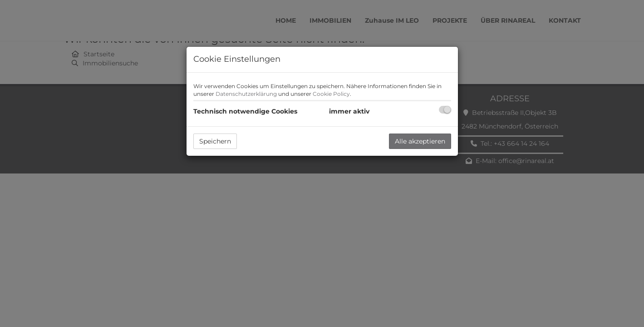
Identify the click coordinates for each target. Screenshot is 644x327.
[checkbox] (445, 110)
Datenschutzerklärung (246, 94)
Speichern (215, 141)
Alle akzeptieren (420, 141)
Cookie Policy (331, 94)
